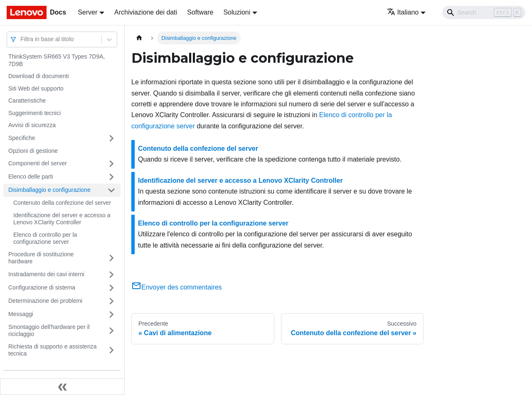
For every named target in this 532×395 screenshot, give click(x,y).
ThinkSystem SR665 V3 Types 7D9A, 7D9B (57, 60)
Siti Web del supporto (36, 88)
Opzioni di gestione (33, 151)
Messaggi (21, 314)
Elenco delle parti (31, 177)
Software (200, 12)
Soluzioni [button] (237, 12)
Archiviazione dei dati (146, 12)
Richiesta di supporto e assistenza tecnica (52, 350)
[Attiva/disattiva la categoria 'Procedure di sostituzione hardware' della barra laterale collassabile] (111, 258)
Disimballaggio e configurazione (49, 190)
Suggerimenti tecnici (34, 113)
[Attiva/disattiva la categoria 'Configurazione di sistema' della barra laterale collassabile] (111, 288)
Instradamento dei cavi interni (46, 274)
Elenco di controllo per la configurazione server (45, 238)
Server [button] (87, 12)
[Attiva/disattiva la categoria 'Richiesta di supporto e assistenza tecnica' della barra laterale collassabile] (111, 350)
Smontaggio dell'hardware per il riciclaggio (49, 331)
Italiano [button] (403, 12)
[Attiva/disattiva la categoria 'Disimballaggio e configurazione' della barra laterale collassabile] (111, 190)
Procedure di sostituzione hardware (41, 258)
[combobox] (21, 39)
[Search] (484, 12)
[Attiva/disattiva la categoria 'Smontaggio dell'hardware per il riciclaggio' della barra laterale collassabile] (111, 331)
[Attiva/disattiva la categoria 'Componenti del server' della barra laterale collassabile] (111, 164)
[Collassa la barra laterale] (62, 387)
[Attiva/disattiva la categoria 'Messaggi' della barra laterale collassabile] (111, 314)
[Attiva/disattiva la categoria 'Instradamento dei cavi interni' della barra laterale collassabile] (111, 275)
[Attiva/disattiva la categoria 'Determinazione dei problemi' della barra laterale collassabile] (111, 301)
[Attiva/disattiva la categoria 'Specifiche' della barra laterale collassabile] (111, 138)
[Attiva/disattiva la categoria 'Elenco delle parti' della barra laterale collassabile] (111, 177)
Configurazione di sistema (42, 287)
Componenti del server (38, 163)
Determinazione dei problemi (45, 301)
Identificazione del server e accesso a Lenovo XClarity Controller (62, 219)
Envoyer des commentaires (177, 287)
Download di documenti (39, 76)
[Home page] (139, 38)
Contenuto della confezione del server (62, 203)
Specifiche (22, 138)
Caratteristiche (27, 101)
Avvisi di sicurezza (32, 125)
